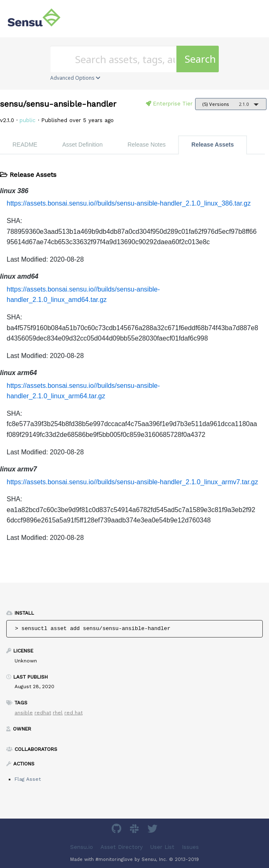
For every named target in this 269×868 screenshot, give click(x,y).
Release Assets (213, 145)
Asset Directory (122, 847)
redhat (43, 713)
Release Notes (147, 145)
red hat (73, 713)
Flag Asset (28, 779)
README (25, 145)
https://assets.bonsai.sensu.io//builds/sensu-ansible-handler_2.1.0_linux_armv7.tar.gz (132, 482)
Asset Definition (82, 145)
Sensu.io (82, 847)
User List (162, 847)
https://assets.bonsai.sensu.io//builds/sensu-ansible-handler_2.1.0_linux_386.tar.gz (129, 203)
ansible (24, 713)
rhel (58, 713)
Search (200, 59)
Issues (190, 847)
